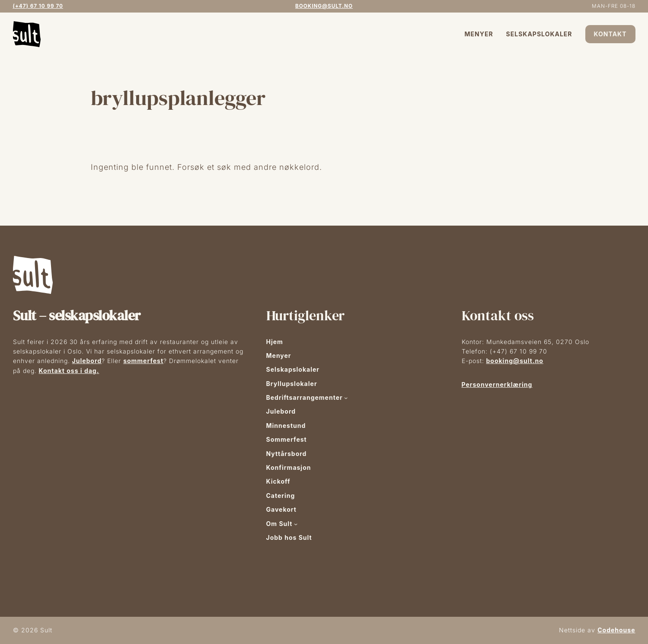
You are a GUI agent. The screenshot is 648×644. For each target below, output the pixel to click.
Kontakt (610, 34)
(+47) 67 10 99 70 (38, 6)
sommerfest (143, 361)
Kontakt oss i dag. (69, 371)
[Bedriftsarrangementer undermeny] (346, 398)
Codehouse (616, 630)
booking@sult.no (324, 6)
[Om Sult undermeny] (296, 524)
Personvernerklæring (497, 384)
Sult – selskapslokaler (77, 316)
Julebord (87, 361)
